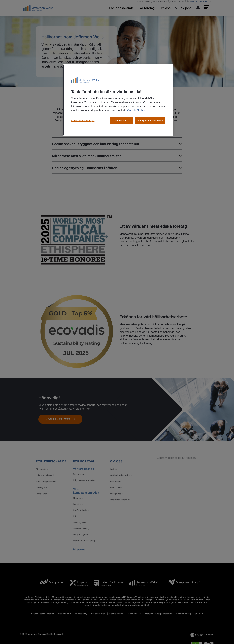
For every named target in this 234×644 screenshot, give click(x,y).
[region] (118, 100)
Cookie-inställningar (83, 121)
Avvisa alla (121, 121)
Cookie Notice (136, 111)
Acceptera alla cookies (150, 121)
